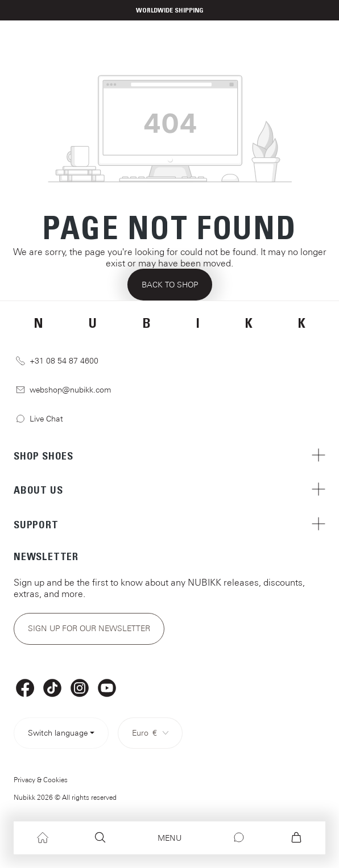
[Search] (100, 838)
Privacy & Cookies (41, 780)
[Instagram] (80, 688)
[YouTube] (107, 688)
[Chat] (239, 838)
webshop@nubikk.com (64, 390)
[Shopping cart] (296, 838)
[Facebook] (25, 688)
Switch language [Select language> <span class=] (58, 733)
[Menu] (169, 838)
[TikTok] (52, 688)
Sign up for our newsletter (89, 628)
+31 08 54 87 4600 (57, 361)
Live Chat (40, 419)
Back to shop (170, 285)
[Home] (43, 838)
